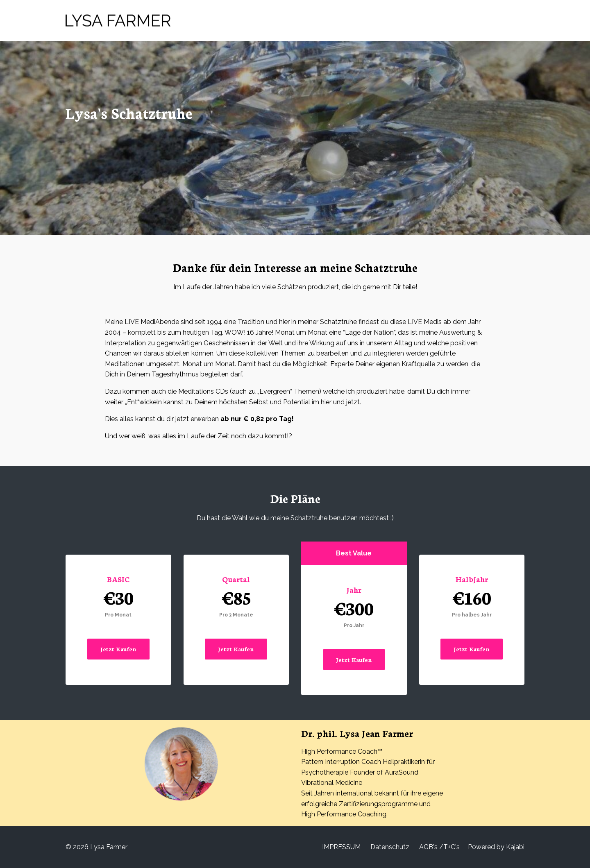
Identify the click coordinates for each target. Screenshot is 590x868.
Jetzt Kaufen (118, 649)
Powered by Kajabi (496, 847)
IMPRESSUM (341, 847)
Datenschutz (390, 847)
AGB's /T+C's (439, 847)
